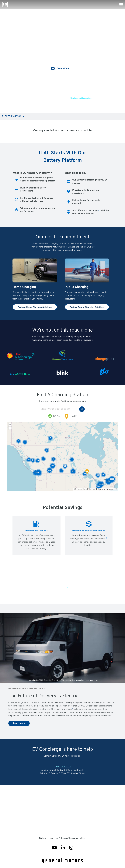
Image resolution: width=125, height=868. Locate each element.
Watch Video (64, 69)
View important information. (81, 98)
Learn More (19, 723)
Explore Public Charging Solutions (87, 307)
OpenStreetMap (84, 489)
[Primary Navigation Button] (121, 5)
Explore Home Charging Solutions (35, 307)
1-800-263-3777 (63, 767)
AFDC (114, 489)
